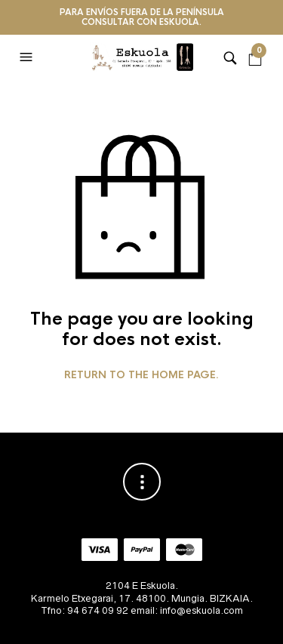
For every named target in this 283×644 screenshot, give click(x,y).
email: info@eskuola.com (187, 610)
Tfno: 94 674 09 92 (85, 610)
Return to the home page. (141, 375)
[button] (28, 57)
